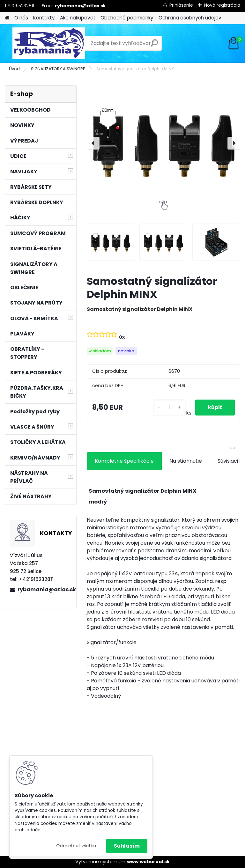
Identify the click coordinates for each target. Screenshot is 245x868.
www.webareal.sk (148, 862)
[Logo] (49, 43)
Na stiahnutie (186, 461)
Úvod (14, 69)
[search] (154, 45)
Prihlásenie (181, 5)
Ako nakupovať (78, 18)
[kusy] (169, 408)
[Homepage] (7, 18)
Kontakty (44, 18)
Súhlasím (127, 846)
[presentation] (93, 143)
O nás (21, 18)
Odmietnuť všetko (76, 846)
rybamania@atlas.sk (80, 6)
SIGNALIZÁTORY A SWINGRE (58, 69)
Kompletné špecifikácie (124, 461)
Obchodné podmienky (127, 18)
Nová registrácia (222, 5)
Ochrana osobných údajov (190, 18)
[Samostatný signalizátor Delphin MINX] (163, 143)
